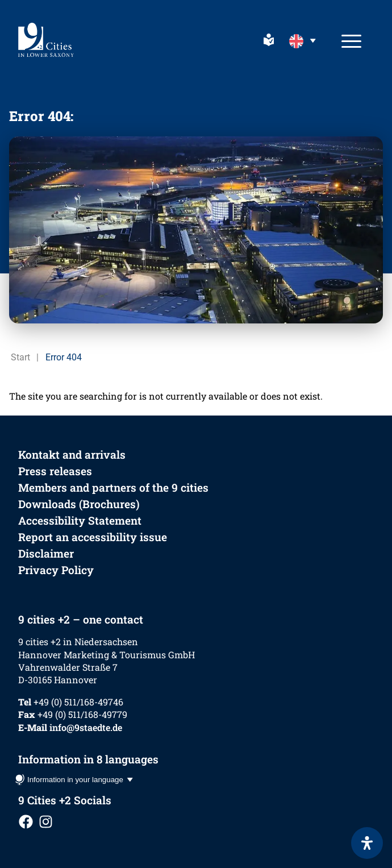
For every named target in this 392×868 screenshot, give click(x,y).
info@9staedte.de (86, 727)
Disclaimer (46, 553)
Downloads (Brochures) (79, 504)
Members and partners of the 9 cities (113, 487)
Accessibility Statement (80, 520)
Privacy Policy (56, 570)
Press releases (55, 471)
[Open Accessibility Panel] (367, 843)
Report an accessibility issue (93, 537)
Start (20, 357)
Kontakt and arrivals (72, 454)
